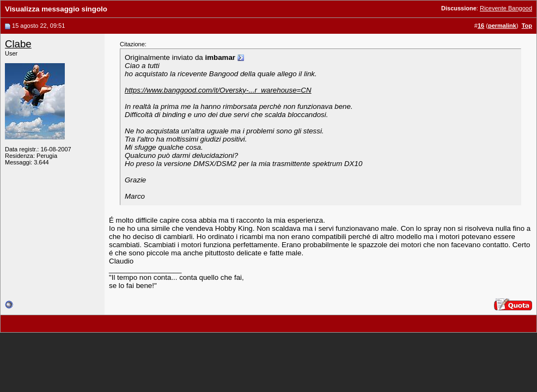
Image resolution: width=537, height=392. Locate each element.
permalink (502, 26)
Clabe (18, 44)
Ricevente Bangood (506, 8)
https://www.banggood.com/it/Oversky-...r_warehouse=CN (218, 90)
